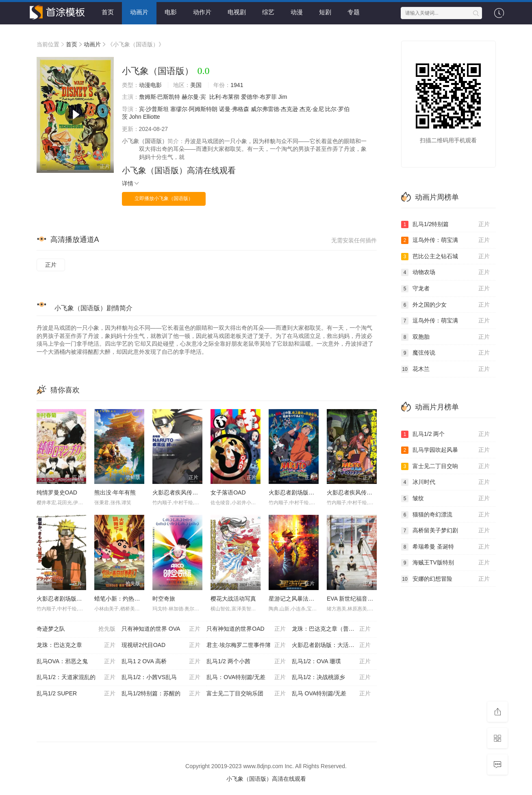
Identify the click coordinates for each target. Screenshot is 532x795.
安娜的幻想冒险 (445, 579)
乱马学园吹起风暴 (445, 450)
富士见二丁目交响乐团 (246, 694)
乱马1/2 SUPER (76, 694)
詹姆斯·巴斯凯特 (160, 97)
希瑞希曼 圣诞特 (445, 547)
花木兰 (445, 369)
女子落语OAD (228, 492)
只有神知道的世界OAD (246, 629)
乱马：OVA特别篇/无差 (246, 677)
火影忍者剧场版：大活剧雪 (331, 645)
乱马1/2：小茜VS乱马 (161, 677)
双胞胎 (445, 337)
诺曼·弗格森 (234, 109)
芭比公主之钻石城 (445, 257)
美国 (196, 85)
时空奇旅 (164, 599)
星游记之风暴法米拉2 (296, 599)
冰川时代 (445, 482)
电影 (171, 12)
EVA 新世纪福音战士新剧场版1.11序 (372, 599)
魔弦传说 (445, 353)
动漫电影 (150, 85)
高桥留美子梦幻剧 (445, 531)
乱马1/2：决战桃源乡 (331, 677)
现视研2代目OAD (161, 645)
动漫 (297, 12)
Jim (283, 97)
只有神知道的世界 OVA (161, 629)
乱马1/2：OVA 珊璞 (331, 662)
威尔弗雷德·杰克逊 (274, 109)
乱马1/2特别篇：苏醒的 (161, 694)
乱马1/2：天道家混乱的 (76, 677)
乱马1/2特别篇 (445, 224)
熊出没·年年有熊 (115, 492)
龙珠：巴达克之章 (76, 645)
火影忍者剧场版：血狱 (65, 599)
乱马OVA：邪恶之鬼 (76, 662)
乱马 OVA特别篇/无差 (331, 694)
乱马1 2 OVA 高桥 (161, 662)
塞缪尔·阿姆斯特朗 (194, 109)
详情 (131, 183)
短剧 (325, 12)
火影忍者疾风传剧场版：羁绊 (189, 492)
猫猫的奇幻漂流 (445, 515)
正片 (51, 265)
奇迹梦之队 (76, 629)
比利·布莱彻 (224, 97)
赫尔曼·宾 (194, 97)
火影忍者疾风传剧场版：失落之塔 (369, 492)
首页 (108, 12)
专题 (354, 12)
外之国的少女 (445, 305)
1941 (237, 85)
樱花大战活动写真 (233, 599)
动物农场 (445, 272)
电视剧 (237, 12)
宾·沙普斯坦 (154, 109)
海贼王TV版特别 (445, 563)
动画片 (139, 12)
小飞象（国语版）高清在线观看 (179, 170)
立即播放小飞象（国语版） (164, 198)
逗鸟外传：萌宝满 (445, 240)
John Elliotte (144, 117)
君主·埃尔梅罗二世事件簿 (246, 645)
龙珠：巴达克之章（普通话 (331, 629)
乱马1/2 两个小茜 (246, 662)
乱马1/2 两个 (445, 434)
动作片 (202, 12)
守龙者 (445, 289)
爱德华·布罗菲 (259, 97)
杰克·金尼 (312, 109)
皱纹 (445, 499)
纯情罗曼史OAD (57, 492)
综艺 (268, 12)
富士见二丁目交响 (445, 466)
